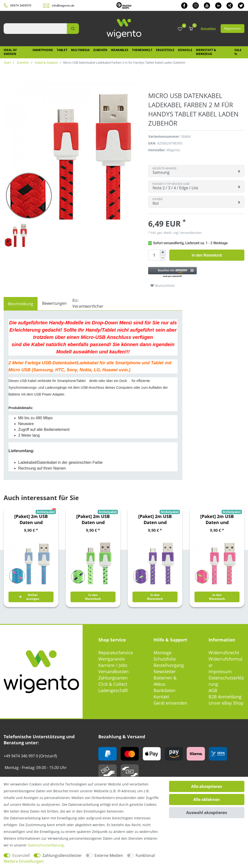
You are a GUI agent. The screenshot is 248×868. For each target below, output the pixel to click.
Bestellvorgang (169, 665)
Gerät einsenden (170, 703)
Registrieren (232, 28)
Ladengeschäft (113, 690)
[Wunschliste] (180, 29)
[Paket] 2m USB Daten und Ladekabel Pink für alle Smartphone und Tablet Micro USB (217, 519)
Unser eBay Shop (226, 703)
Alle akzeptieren (207, 786)
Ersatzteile (165, 50)
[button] (196, 272)
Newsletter (165, 671)
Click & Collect (113, 684)
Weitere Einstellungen (24, 861)
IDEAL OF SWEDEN (10, 52)
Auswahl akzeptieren (207, 813)
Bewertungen (54, 303)
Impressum (220, 671)
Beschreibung (21, 304)
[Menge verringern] (163, 258)
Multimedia (80, 50)
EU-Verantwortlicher (88, 303)
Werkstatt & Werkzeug (206, 52)
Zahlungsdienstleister (62, 855)
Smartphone (43, 50)
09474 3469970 (21, 5)
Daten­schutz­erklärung (46, 845)
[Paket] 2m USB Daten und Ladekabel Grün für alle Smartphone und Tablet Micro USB (93, 519)
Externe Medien (109, 855)
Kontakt (161, 697)
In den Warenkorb (207, 255)
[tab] (21, 304)
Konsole (185, 50)
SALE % (238, 52)
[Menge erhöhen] (163, 252)
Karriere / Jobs (113, 665)
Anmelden (208, 28)
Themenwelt (142, 50)
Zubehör (100, 50)
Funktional (145, 855)
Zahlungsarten (113, 678)
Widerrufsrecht (224, 653)
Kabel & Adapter (46, 62)
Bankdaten (164, 690)
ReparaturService (116, 653)
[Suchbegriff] (35, 29)
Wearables (120, 50)
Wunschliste (163, 286)
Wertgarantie (112, 659)
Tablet (62, 50)
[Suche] (73, 29)
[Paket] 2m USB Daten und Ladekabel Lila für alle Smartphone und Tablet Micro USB (155, 519)
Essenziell (21, 855)
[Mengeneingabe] (154, 255)
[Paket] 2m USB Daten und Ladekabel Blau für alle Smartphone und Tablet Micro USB (31, 519)
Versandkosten (190, 233)
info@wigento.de (63, 5)
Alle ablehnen (207, 799)
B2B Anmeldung (225, 697)
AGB (213, 690)
